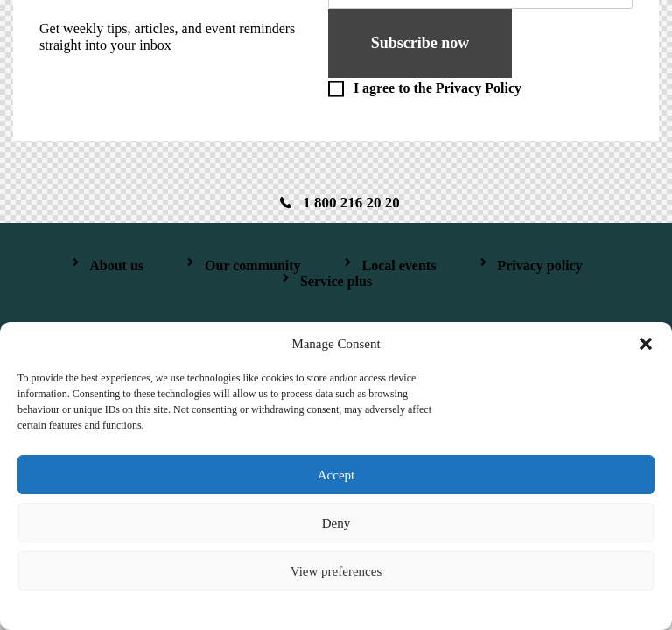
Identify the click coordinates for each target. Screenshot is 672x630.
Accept (336, 475)
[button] (646, 344)
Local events (399, 266)
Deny (336, 523)
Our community (252, 266)
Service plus (336, 281)
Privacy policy (539, 266)
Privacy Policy (479, 88)
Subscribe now (420, 43)
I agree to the (437, 88)
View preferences (336, 571)
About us (116, 266)
